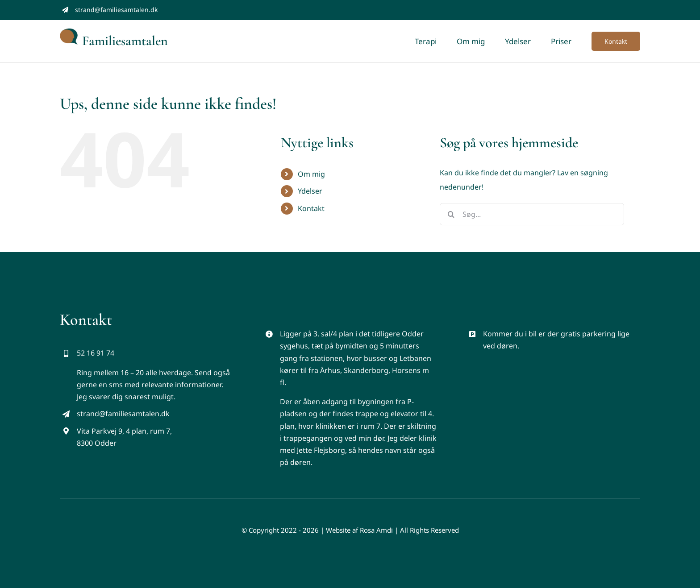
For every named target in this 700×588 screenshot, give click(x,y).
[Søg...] (532, 214)
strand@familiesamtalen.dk (116, 10)
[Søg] (451, 214)
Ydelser (310, 191)
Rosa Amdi (376, 530)
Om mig (311, 174)
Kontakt (311, 208)
